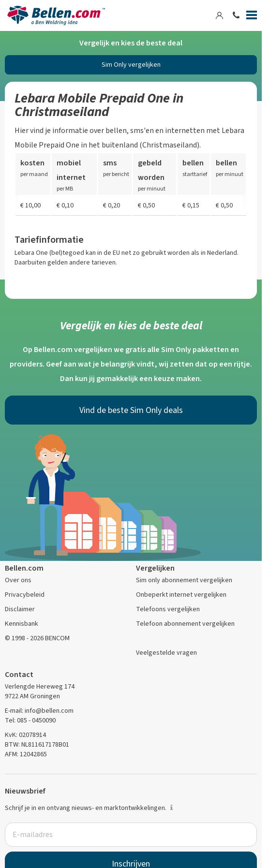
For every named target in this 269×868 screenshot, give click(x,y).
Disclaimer (20, 609)
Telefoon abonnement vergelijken (185, 624)
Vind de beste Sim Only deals (131, 410)
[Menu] (252, 17)
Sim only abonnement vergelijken (184, 580)
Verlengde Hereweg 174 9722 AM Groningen (40, 691)
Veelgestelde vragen (166, 653)
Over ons (18, 580)
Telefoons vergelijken (168, 609)
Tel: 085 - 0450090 (30, 720)
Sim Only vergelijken (131, 65)
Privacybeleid (25, 595)
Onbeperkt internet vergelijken (181, 595)
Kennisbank (22, 624)
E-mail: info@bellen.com (39, 711)
